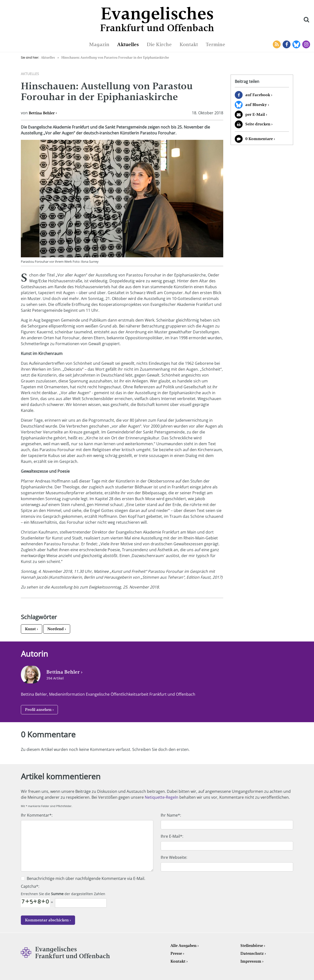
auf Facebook (258, 95)
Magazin (99, 44)
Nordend (56, 629)
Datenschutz (252, 953)
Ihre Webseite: (174, 857)
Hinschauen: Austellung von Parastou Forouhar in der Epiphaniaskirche (115, 58)
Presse (176, 953)
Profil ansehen (38, 710)
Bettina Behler (42, 113)
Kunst (30, 629)
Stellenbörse (252, 946)
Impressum (251, 961)
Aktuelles (128, 44)
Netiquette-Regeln (162, 797)
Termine (216, 44)
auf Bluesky (256, 105)
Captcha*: (30, 886)
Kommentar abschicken (47, 920)
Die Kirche (159, 44)
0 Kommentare (259, 139)
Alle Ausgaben (183, 946)
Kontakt (189, 44)
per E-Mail (255, 114)
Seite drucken (258, 124)
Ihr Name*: (171, 815)
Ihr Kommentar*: (37, 815)
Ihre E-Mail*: (172, 836)
